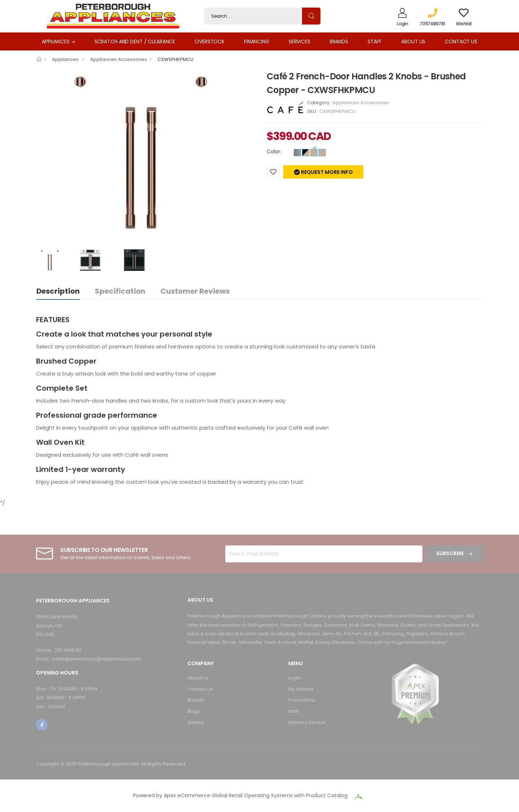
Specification (120, 291)
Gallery (196, 722)
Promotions (302, 700)
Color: (274, 152)
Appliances (56, 41)
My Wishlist (301, 689)
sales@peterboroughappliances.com (97, 659)
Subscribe (450, 553)
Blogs (194, 711)
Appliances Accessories (119, 59)
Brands (339, 41)
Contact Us (461, 41)
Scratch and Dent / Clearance (135, 41)
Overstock (210, 41)
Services (300, 41)
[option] (146, 152)
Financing (257, 41)
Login (294, 678)
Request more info (326, 172)
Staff (375, 41)
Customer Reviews (195, 291)
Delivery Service (307, 722)
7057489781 (68, 650)
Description (58, 291)
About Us (413, 41)
